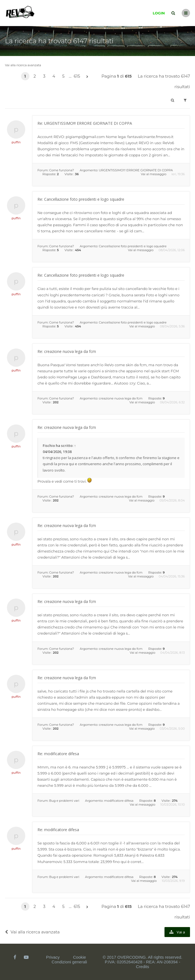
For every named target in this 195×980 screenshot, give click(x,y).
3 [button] (44, 76)
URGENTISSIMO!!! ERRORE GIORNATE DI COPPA (136, 170)
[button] (87, 77)
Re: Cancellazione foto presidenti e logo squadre (81, 199)
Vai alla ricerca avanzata (23, 65)
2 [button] (35, 76)
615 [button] (77, 76)
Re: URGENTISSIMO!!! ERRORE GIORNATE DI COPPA (85, 123)
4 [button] (54, 76)
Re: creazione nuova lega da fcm (67, 351)
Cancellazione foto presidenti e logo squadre (133, 246)
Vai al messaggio (154, 174)
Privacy (53, 957)
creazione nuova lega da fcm (121, 398)
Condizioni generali (69, 962)
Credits (143, 967)
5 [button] (63, 76)
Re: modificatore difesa (58, 754)
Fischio (49, 446)
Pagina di (117, 76)
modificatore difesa (119, 801)
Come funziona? (61, 170)
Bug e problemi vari (64, 801)
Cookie (79, 957)
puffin (16, 142)
